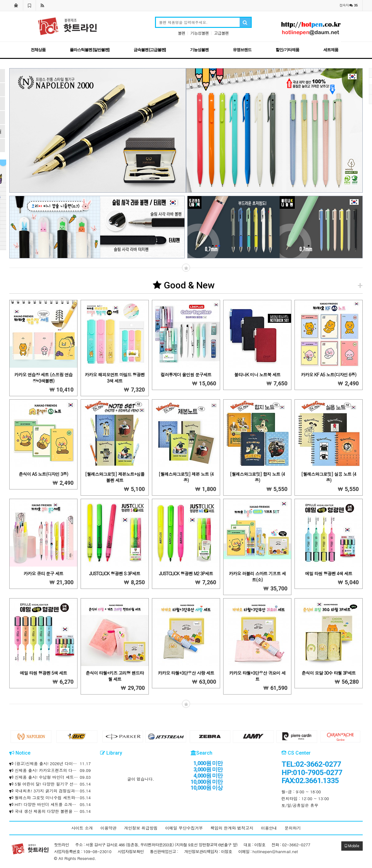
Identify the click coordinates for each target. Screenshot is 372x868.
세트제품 (331, 50)
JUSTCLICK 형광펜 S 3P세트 (115, 573)
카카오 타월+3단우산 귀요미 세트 (257, 676)
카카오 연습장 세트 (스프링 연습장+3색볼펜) (43, 378)
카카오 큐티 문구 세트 (43, 573)
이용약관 (108, 828)
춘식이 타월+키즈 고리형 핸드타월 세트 (115, 676)
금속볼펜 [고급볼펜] (150, 50)
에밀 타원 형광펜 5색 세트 (43, 673)
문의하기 (293, 828)
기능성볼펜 (200, 33)
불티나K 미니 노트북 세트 (257, 375)
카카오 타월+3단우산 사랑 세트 (186, 673)
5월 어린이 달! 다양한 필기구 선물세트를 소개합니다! (50, 784)
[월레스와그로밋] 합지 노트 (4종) (257, 477)
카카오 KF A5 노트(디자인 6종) (329, 375)
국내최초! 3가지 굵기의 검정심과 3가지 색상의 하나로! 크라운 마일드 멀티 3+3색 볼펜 (50, 791)
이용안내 (269, 828)
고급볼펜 (221, 33)
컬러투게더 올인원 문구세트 (186, 375)
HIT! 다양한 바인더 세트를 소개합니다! (50, 804)
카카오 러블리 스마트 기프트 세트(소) (257, 576)
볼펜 (182, 33)
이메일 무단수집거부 (184, 828)
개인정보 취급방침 (141, 828)
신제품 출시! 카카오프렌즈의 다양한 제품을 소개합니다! (50, 770)
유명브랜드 (242, 50)
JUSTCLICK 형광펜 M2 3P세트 (186, 573)
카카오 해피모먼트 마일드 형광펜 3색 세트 (115, 378)
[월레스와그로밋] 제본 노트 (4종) (186, 477)
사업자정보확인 (131, 851)
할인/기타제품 (287, 50)
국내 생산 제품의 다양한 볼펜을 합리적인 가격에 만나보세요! (50, 811)
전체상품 (38, 50)
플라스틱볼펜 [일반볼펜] (90, 50)
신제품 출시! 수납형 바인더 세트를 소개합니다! (50, 777)
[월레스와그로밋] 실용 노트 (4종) (328, 477)
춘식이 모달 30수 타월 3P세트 (329, 673)
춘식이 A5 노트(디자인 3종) (43, 474)
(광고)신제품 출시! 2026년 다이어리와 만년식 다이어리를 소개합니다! (50, 764)
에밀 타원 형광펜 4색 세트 (329, 573)
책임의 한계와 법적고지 (232, 828)
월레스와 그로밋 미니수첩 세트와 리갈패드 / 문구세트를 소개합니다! (50, 798)
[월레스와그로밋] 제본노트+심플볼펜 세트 (115, 477)
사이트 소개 (82, 828)
